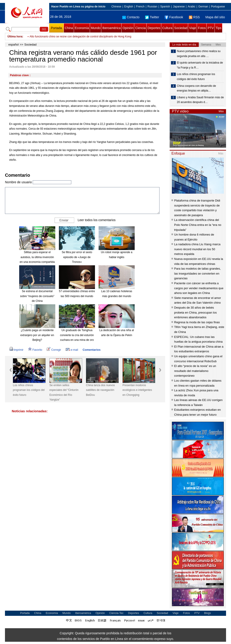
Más (221, 111)
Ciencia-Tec (117, 613)
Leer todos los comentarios (97, 220)
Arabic (192, 7)
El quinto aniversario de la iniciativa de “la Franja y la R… (200, 65)
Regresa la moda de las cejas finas (197, 322)
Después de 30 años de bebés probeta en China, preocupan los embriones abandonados (195, 312)
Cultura (167, 28)
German (203, 7)
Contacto (131, 17)
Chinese (116, 7)
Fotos (202, 28)
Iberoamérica (111, 28)
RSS (194, 17)
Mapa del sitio (215, 17)
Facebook (174, 17)
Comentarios (91, 350)
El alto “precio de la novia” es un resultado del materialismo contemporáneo (195, 371)
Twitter (152, 17)
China (69, 28)
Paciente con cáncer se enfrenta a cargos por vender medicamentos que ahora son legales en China (199, 288)
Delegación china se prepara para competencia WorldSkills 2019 (68, 34)
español (14, 45)
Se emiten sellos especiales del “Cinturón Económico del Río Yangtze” (64, 393)
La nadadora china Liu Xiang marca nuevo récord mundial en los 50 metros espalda (197, 249)
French (140, 7)
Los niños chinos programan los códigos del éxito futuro (29, 390)
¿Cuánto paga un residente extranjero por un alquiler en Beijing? (37, 335)
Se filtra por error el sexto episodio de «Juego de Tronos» (77, 257)
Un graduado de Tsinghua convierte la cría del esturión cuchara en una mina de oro (77, 335)
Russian (152, 7)
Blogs (208, 613)
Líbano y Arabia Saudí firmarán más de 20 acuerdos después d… (200, 100)
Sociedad (181, 28)
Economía (82, 28)
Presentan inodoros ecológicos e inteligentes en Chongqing (137, 390)
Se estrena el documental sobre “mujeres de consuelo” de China (37, 296)
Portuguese (218, 7)
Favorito (35, 350)
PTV (211, 28)
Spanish (165, 7)
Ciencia (140, 28)
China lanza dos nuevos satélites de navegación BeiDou (100, 390)
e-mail (72, 350)
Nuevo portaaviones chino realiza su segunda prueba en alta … (199, 54)
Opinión (128, 28)
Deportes (154, 28)
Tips (219, 28)
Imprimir (16, 350)
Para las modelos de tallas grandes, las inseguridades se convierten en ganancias (198, 273)
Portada (56, 28)
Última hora (15, 37)
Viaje (193, 28)
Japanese (179, 7)
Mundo (96, 28)
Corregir (54, 350)
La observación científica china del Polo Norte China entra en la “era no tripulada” (198, 225)
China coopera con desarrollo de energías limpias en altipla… (196, 88)
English (129, 7)
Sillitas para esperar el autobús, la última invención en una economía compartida (37, 257)
